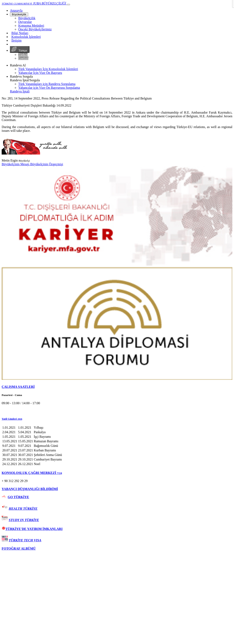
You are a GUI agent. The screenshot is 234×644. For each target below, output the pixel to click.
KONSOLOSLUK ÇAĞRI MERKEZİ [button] (32, 473)
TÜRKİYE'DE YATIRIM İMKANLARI (32, 529)
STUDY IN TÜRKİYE (24, 520)
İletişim (16, 40)
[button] (117, 419)
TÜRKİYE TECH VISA (25, 540)
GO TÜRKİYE (18, 497)
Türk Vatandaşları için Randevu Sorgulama (47, 84)
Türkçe (20, 49)
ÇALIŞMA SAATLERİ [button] (18, 387)
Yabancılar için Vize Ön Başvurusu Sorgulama (49, 88)
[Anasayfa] (16, 10)
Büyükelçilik (19, 14)
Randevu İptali (20, 91)
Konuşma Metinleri (31, 26)
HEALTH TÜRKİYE (23, 509)
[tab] (117, 387)
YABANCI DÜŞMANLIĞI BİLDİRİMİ (30, 489)
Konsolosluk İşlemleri (26, 37)
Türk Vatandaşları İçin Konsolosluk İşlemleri (48, 69)
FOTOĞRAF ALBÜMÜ (19, 549)
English (23, 58)
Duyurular (25, 22)
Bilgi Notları (20, 33)
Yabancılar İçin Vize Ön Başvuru (40, 73)
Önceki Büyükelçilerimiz (35, 29)
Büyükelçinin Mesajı (16, 164)
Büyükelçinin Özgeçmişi (47, 164)
